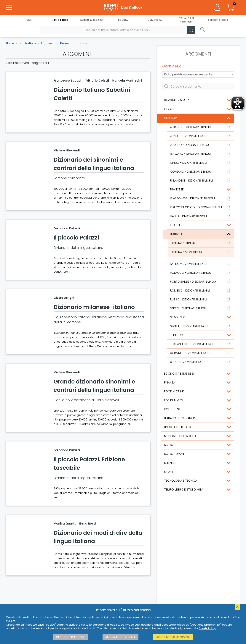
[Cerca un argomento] (198, 86)
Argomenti (48, 43)
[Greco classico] (201, 207)
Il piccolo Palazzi (76, 238)
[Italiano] (201, 234)
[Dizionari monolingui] (201, 252)
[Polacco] (201, 273)
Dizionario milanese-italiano (94, 307)
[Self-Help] (198, 463)
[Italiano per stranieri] (198, 418)
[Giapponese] (201, 198)
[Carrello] (231, 7)
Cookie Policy (207, 628)
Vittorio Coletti (98, 81)
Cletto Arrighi (64, 298)
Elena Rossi (88, 524)
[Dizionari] (198, 118)
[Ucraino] (201, 353)
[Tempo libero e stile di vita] (198, 490)
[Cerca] (191, 30)
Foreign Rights (218, 20)
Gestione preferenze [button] (70, 637)
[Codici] (198, 109)
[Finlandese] (201, 181)
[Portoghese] (201, 282)
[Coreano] (201, 172)
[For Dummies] (198, 400)
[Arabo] (201, 136)
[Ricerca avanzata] (202, 30)
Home (28, 20)
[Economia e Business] (198, 374)
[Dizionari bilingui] (201, 243)
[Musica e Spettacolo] (198, 436)
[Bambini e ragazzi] (198, 100)
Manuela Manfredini (127, 81)
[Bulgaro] (201, 154)
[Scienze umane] (198, 454)
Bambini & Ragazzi (91, 20)
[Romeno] (201, 291)
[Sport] (198, 472)
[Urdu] (201, 362)
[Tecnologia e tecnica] (198, 481)
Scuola (123, 20)
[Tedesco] (201, 335)
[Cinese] (201, 163)
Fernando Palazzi (67, 228)
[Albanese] (201, 127)
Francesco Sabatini (68, 81)
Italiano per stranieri (186, 20)
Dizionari (66, 43)
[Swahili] (201, 326)
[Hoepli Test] (198, 409)
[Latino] (201, 264)
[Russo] (201, 300)
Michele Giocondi (67, 150)
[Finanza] (198, 383)
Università (155, 20)
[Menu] (9, 7)
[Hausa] (201, 216)
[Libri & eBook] (123, 7)
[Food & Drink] (198, 391)
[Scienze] (198, 445)
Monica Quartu (65, 524)
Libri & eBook (60, 20)
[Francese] (201, 190)
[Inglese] (201, 225)
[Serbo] (201, 308)
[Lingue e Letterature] (198, 427)
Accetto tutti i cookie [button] (173, 637)
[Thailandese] (201, 344)
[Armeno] (201, 145)
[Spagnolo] (201, 317)
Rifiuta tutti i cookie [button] (120, 637)
